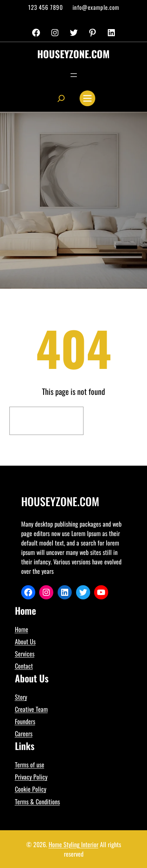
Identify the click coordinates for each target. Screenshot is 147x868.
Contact (24, 666)
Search (113, 421)
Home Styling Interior (73, 844)
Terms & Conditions (37, 802)
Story (21, 697)
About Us (25, 641)
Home (22, 629)
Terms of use (30, 765)
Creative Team (31, 709)
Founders (25, 721)
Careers (24, 733)
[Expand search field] (61, 98)
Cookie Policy (31, 789)
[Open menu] (74, 75)
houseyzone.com (73, 54)
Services (25, 654)
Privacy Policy (31, 777)
